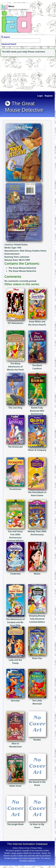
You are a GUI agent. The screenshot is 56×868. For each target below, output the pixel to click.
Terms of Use (24, 848)
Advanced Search (9, 44)
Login (40, 96)
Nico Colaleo (18, 856)
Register (49, 96)
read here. (40, 52)
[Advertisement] (16, 73)
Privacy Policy (37, 848)
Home (15, 848)
